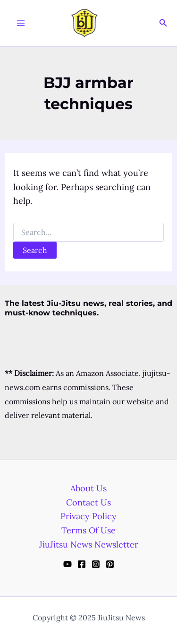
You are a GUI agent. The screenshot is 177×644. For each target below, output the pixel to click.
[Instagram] (96, 564)
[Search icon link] (163, 23)
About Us (88, 488)
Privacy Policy (88, 516)
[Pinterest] (110, 564)
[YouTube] (67, 564)
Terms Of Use (88, 530)
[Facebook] (82, 564)
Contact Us (88, 502)
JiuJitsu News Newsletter (89, 544)
